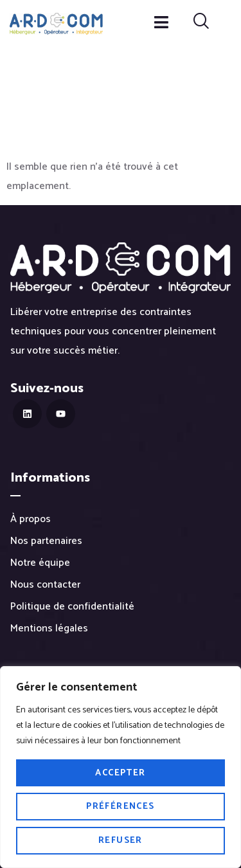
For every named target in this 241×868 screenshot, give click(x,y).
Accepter (120, 773)
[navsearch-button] (201, 23)
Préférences (120, 807)
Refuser (121, 841)
